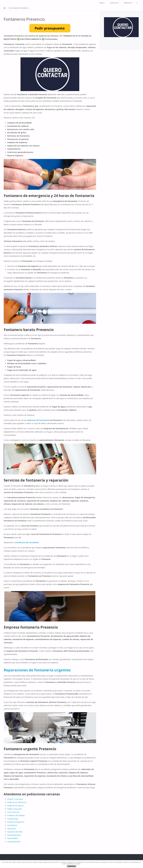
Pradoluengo (13, 819)
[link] (137, 3)
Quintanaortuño (14, 842)
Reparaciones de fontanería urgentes (37, 670)
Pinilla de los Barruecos (17, 802)
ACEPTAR (71, 866)
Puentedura (12, 825)
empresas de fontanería (38, 420)
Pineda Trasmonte (15, 799)
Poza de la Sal (13, 812)
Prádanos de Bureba (16, 815)
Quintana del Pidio (15, 832)
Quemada (11, 829)
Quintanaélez (13, 838)
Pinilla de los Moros (15, 806)
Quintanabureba (14, 835)
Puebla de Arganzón (16, 822)
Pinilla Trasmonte (15, 809)
